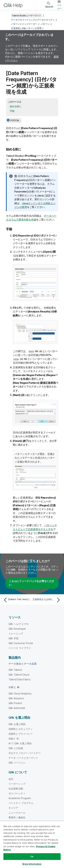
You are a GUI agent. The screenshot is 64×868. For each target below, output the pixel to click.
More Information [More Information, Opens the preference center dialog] (32, 864)
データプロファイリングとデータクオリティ (33, 20)
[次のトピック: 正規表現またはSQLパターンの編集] (47, 600)
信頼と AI (14, 739)
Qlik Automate (17, 708)
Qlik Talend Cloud (19, 675)
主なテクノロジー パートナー (25, 753)
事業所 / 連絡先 (17, 817)
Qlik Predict (15, 703)
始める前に (16, 106)
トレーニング (16, 634)
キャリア (13, 808)
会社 (11, 779)
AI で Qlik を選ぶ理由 (20, 743)
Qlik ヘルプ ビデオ (19, 624)
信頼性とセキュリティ (21, 729)
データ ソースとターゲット (23, 758)
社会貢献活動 (16, 789)
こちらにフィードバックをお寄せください (32, 583)
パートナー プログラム (21, 803)
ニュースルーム (17, 813)
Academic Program (20, 798)
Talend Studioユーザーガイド (26, 15)
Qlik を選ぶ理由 (17, 724)
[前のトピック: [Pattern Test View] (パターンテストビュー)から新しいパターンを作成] (17, 600)
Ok (32, 856)
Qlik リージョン (17, 763)
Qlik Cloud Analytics (20, 693)
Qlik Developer (17, 629)
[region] (32, 844)
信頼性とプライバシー (21, 734)
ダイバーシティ (17, 793)
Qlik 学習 (13, 638)
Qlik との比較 (16, 748)
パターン (45, 24)
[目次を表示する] (7, 15)
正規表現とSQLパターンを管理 (26, 28)
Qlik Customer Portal (21, 643)
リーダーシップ (17, 784)
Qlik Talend (15, 670)
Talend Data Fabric (20, 679)
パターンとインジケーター (24, 24)
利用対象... (15, 120)
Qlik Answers (16, 698)
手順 (12, 111)
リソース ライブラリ (20, 648)
